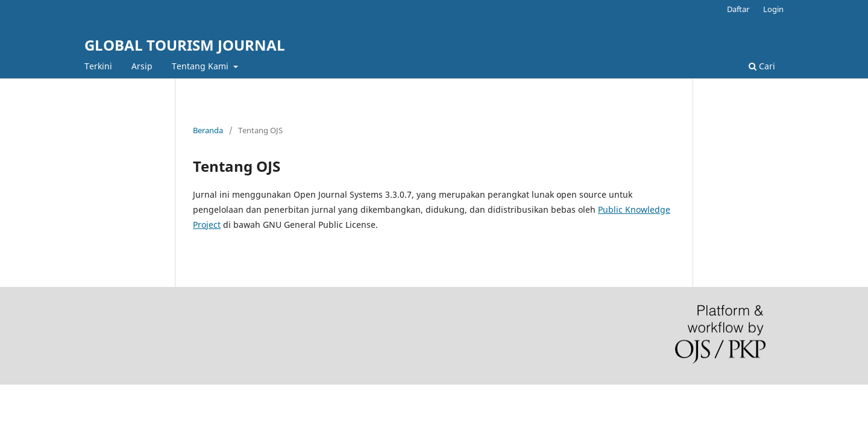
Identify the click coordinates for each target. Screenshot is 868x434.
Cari (762, 66)
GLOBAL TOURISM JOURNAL (185, 45)
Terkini (98, 66)
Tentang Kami (201, 66)
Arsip (142, 66)
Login (773, 9)
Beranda (208, 130)
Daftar (738, 9)
